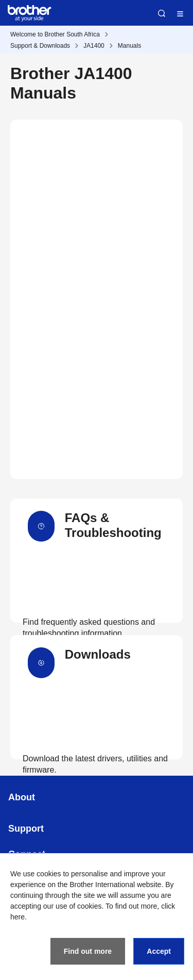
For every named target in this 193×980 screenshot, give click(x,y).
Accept (159, 951)
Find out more (88, 951)
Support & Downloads (40, 46)
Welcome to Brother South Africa (55, 34)
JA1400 (94, 46)
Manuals (129, 46)
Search (162, 13)
